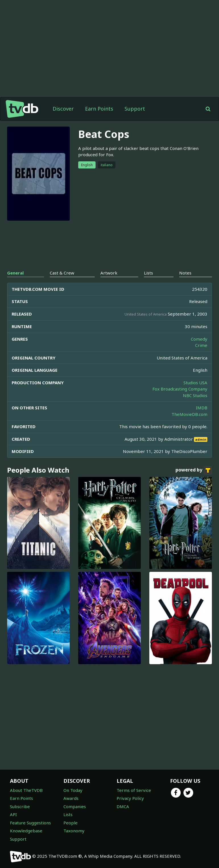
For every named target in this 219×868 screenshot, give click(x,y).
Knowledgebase (26, 831)
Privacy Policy (130, 798)
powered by (194, 470)
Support (135, 109)
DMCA (123, 806)
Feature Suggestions (30, 823)
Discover (63, 109)
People (71, 823)
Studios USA (195, 383)
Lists (68, 814)
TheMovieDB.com (189, 414)
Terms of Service (134, 790)
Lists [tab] (148, 273)
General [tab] (15, 273)
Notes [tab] (185, 273)
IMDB (202, 408)
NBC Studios (195, 395)
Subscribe (20, 806)
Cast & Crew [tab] (62, 273)
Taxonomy (74, 831)
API (13, 814)
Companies (75, 806)
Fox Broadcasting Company (180, 389)
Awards (71, 798)
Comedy (199, 339)
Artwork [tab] (109, 273)
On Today (73, 790)
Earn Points (99, 109)
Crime (201, 345)
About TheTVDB (26, 790)
